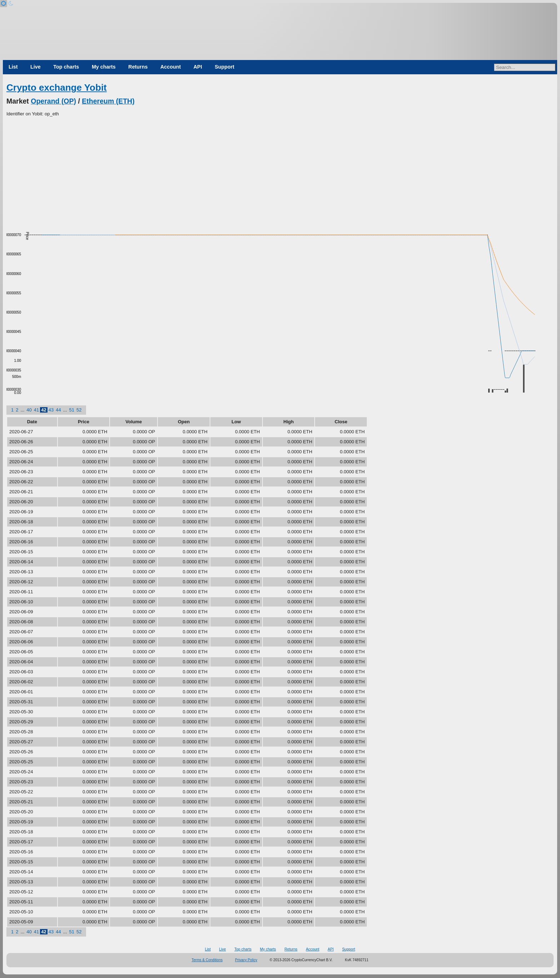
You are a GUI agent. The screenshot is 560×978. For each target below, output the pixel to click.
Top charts (66, 67)
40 (29, 410)
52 (79, 410)
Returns (138, 67)
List (13, 67)
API (198, 67)
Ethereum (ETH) (108, 101)
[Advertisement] (280, 171)
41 (36, 410)
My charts (104, 67)
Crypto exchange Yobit (57, 88)
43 (51, 410)
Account (171, 67)
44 (58, 410)
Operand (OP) (53, 101)
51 (72, 410)
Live (36, 67)
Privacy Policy (246, 960)
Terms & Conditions (207, 960)
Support (224, 67)
